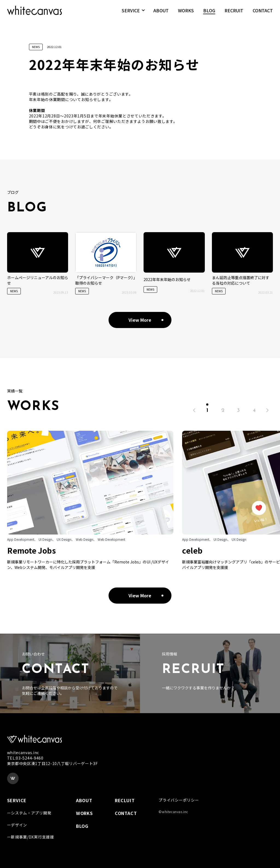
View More (140, 320)
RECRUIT (234, 14)
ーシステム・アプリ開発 (29, 813)
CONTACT (263, 14)
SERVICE (131, 14)
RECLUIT (125, 800)
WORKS (186, 14)
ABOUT (161, 14)
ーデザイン (17, 825)
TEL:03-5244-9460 (25, 758)
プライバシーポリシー (179, 800)
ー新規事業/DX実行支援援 (31, 837)
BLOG (209, 14)
